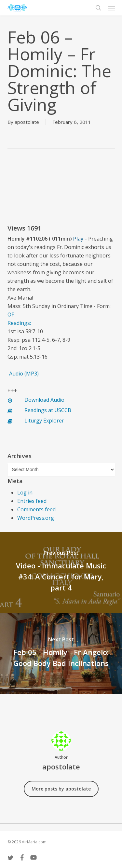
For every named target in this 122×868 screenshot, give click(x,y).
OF (11, 315)
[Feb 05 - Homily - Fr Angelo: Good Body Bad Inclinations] (61, 653)
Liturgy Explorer (44, 421)
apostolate (27, 122)
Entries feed (32, 501)
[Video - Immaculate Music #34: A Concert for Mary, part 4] (61, 572)
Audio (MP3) (24, 374)
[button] (111, 8)
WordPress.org (36, 518)
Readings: (19, 323)
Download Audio (44, 400)
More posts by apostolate (61, 789)
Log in (25, 493)
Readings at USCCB (48, 410)
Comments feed (36, 509)
